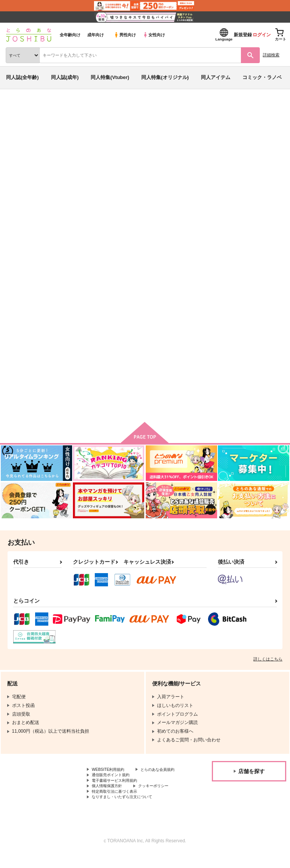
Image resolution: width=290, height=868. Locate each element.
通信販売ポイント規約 (114, 785)
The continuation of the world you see (73, 160)
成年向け (96, 35)
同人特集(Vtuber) (110, 77)
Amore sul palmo (87, 338)
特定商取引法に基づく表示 (119, 804)
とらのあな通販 (18, 109)
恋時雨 (223, 338)
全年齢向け (70, 35)
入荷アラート (26, 121)
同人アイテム (216, 77)
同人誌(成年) (65, 77)
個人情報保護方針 (110, 797)
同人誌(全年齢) (22, 77)
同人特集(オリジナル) (165, 77)
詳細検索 (271, 55)
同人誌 (45, 109)
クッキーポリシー (162, 797)
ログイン (262, 35)
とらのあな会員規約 (112, 778)
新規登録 (243, 35)
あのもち (86, 152)
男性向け (125, 35)
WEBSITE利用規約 (111, 772)
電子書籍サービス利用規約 (119, 791)
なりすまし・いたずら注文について (128, 810)
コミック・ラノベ (262, 77)
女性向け (154, 35)
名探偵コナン (154, 160)
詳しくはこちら (268, 661)
